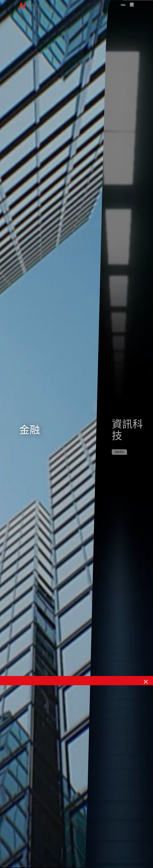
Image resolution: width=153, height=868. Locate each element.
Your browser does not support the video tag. (61, 434)
